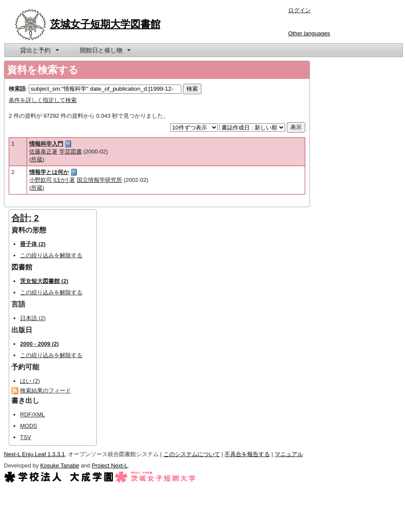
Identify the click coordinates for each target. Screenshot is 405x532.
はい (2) (30, 381)
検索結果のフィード (46, 390)
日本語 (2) (33, 318)
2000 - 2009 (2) (39, 344)
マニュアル (289, 454)
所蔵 (37, 159)
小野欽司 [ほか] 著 (52, 180)
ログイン (299, 10)
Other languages (309, 33)
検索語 (17, 89)
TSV (26, 437)
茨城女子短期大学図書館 (105, 24)
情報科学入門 (46, 144)
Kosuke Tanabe (60, 465)
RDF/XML (32, 414)
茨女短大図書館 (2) (44, 281)
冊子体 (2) (33, 244)
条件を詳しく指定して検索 (43, 100)
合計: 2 (25, 218)
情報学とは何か (49, 172)
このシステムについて (192, 454)
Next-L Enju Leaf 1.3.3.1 (34, 454)
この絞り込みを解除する (51, 255)
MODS (29, 426)
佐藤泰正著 (43, 152)
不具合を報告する (247, 454)
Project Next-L (109, 465)
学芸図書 (71, 152)
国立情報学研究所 (99, 180)
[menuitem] (39, 50)
